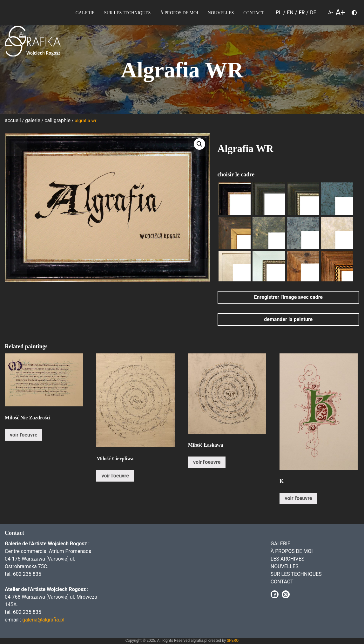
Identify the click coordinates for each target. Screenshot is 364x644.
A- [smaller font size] (330, 13)
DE (313, 13)
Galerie (85, 13)
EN (290, 13)
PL (279, 13)
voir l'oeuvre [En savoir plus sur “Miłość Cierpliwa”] (115, 476)
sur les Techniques (128, 13)
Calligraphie (57, 120)
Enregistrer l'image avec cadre (288, 297)
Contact (254, 13)
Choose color (357, 14)
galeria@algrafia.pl (43, 620)
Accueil (13, 120)
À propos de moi (179, 13)
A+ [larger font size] (340, 13)
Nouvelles (221, 13)
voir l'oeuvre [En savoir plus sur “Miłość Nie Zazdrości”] (24, 435)
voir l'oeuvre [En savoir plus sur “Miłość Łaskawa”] (207, 462)
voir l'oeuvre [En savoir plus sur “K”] (298, 498)
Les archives (287, 559)
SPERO (233, 641)
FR (302, 13)
